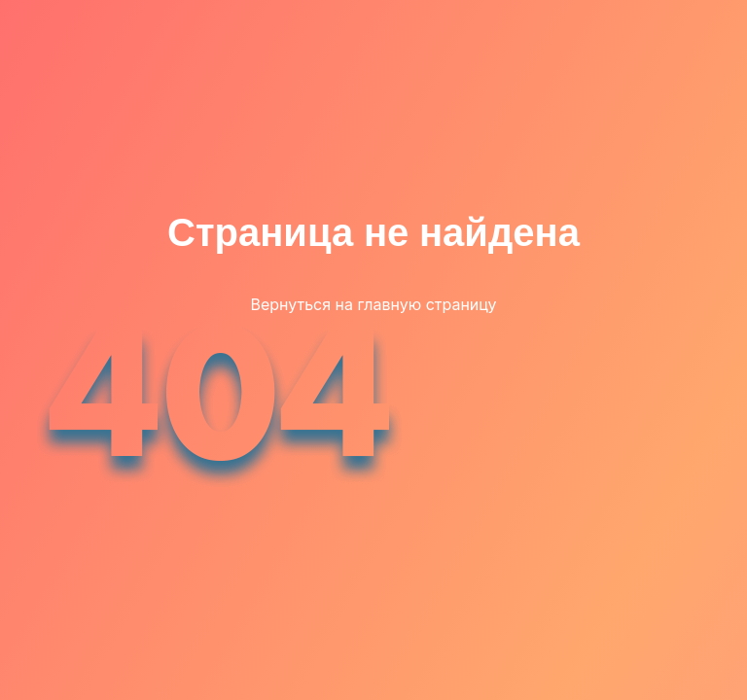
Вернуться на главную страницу (373, 304)
